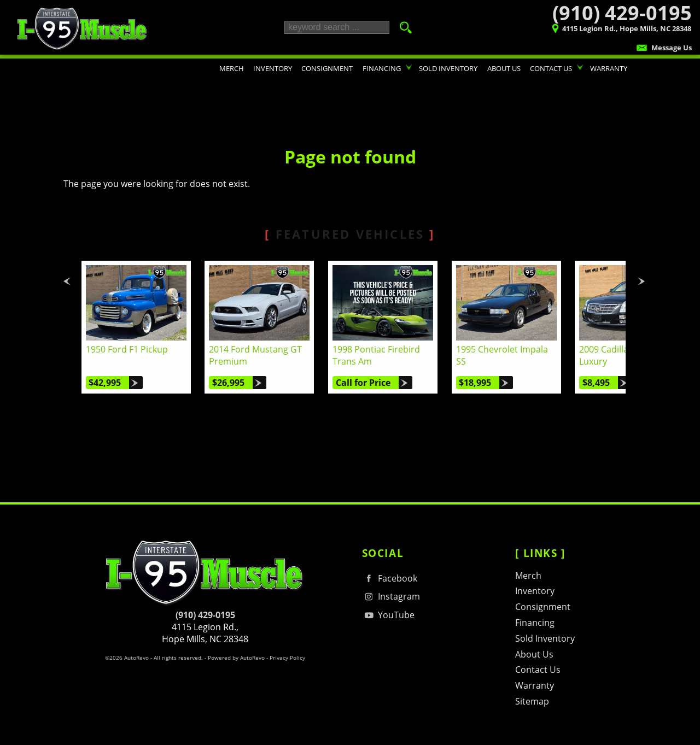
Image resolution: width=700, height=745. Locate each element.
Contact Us (538, 670)
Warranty (535, 685)
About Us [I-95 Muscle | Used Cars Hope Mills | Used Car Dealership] (504, 68)
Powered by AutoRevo (236, 658)
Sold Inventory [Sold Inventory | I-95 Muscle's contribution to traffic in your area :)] (448, 68)
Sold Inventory (545, 638)
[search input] (337, 27)
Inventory (535, 591)
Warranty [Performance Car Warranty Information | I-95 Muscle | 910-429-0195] (609, 68)
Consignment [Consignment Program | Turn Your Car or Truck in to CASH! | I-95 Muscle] (327, 68)
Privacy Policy (287, 658)
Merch (528, 576)
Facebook (390, 579)
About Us (534, 654)
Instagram (391, 597)
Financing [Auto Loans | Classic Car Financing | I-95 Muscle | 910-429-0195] (382, 68)
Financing (535, 623)
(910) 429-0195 (205, 615)
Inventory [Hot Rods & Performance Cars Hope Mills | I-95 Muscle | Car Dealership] (273, 68)
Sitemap (532, 701)
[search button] (402, 27)
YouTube (388, 615)
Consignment (543, 607)
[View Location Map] (586, 30)
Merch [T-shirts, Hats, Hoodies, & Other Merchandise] (232, 68)
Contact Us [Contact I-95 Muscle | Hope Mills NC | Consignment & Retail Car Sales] (551, 68)
